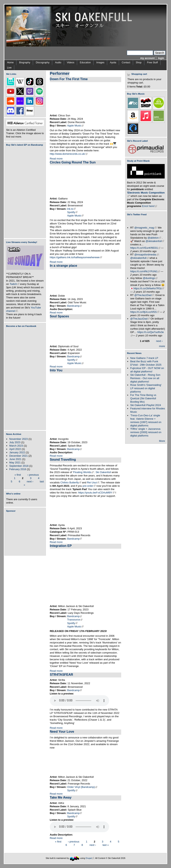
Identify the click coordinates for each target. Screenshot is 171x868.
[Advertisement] (26, 534)
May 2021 (15, 462)
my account (147, 58)
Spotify (72, 212)
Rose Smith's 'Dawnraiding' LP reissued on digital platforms (146, 388)
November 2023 (18, 439)
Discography (43, 63)
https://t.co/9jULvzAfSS (145, 312)
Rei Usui (93, 482)
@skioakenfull (155, 241)
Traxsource (75, 620)
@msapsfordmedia (146, 255)
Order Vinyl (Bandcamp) (82, 787)
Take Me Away (61, 797)
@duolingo (150, 278)
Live (9, 68)
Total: (139, 87)
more (162, 346)
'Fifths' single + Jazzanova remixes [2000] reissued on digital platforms (146, 432)
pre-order (89, 486)
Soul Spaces (59, 316)
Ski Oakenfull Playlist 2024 (146, 405)
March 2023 (16, 446)
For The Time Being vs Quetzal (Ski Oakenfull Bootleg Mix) (143, 398)
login (161, 58)
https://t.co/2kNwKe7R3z (149, 288)
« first (18, 475)
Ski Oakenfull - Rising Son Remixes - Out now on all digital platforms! (145, 378)
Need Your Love (62, 731)
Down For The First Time (69, 79)
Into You (56, 370)
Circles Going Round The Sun (73, 162)
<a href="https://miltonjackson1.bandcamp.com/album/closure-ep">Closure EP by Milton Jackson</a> (86, 763)
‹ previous (33, 475)
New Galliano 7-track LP (144, 358)
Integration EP (61, 546)
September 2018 (19, 466)
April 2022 (15, 449)
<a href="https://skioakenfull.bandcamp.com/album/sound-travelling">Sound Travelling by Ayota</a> (86, 511)
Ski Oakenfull (103, 472)
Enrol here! (149, 206)
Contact (126, 63)
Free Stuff (152, 63)
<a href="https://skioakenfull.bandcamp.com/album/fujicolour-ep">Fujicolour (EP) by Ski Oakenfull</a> (24, 192)
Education (85, 63)
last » (106, 845)
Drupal (90, 858)
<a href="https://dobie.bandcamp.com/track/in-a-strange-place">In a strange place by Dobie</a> (86, 281)
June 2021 (15, 459)
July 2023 (15, 442)
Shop (139, 63)
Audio (58, 63)
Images (100, 63)
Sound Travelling (63, 459)
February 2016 (18, 469)
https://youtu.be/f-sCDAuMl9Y (96, 493)
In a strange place (63, 266)
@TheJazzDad (144, 295)
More (162, 441)
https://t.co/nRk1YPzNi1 (145, 271)
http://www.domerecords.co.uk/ (69, 154)
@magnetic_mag (145, 228)
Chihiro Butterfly (71, 482)
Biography (25, 63)
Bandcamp (75, 306)
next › (30, 481)
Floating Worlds (83, 472)
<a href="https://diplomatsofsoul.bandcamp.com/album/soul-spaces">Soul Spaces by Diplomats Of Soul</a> (86, 332)
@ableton (154, 238)
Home (10, 63)
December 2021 (18, 456)
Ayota (113, 63)
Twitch (15, 284)
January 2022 (17, 452)
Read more (56, 159)
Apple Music (75, 126)
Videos (71, 63)
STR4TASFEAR (61, 674)
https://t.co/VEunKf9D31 (145, 248)
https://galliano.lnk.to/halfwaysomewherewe (76, 257)
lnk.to (71, 209)
